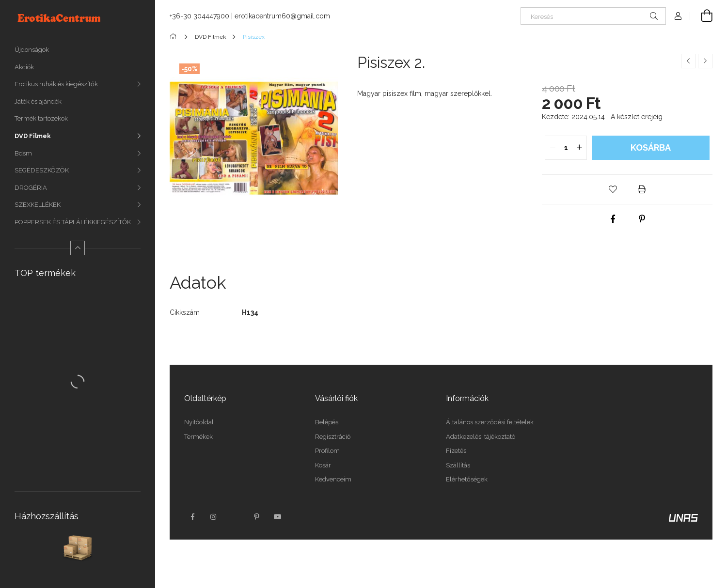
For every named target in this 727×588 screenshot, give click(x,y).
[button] (613, 189)
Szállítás (458, 465)
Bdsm (23, 153)
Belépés (327, 422)
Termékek (198, 437)
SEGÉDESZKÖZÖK (42, 170)
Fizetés (456, 451)
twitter (235, 517)
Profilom (327, 451)
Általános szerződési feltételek (490, 422)
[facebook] (613, 219)
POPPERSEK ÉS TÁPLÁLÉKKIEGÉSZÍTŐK (73, 222)
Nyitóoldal (199, 422)
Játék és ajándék (38, 101)
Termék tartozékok (41, 118)
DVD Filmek (33, 136)
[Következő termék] (705, 61)
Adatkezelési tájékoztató (481, 437)
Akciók (24, 67)
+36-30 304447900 (199, 16)
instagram (214, 517)
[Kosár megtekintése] (701, 16)
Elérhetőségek (467, 479)
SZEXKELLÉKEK (38, 205)
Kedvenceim (333, 479)
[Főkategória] (175, 37)
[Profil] (678, 16)
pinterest (256, 517)
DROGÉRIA (31, 188)
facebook (192, 517)
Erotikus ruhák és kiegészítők (56, 84)
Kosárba (651, 147)
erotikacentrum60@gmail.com (282, 16)
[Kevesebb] (78, 248)
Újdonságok (32, 50)
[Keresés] (593, 16)
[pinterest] (642, 219)
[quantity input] (566, 148)
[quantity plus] (579, 148)
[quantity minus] (553, 148)
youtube (278, 517)
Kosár (323, 465)
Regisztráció (333, 437)
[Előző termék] (688, 61)
